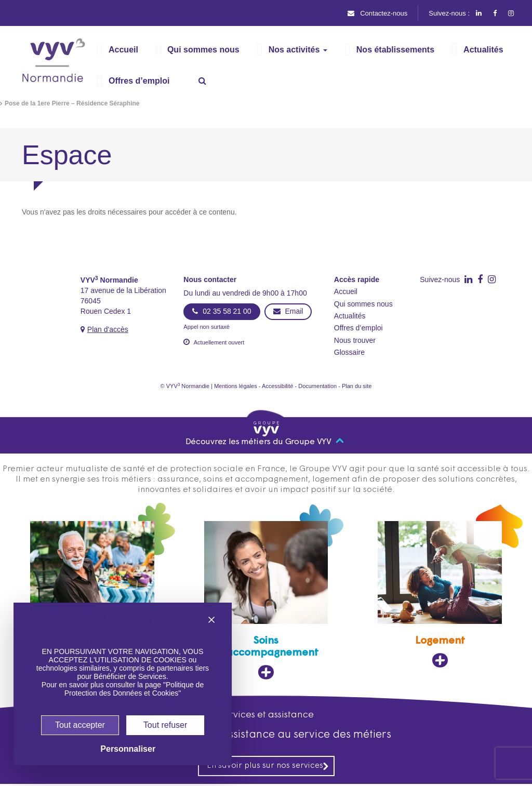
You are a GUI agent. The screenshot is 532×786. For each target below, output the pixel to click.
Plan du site (368, 386)
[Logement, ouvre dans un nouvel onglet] (440, 596)
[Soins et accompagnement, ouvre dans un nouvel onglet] (266, 602)
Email (286, 311)
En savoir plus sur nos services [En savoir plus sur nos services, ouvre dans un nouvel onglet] (268, 768)
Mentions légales (231, 386)
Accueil (347, 292)
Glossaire (351, 352)
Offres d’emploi (362, 328)
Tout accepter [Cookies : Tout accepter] (70, 721)
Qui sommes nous (364, 304)
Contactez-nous (374, 13)
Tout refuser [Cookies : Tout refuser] (155, 725)
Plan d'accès (110, 329)
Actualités (352, 316)
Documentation (324, 386)
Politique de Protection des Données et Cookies (125, 681)
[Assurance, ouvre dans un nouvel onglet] (92, 596)
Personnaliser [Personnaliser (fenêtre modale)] (117, 749)
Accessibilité (278, 386)
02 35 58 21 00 (221, 311)
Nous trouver (357, 341)
